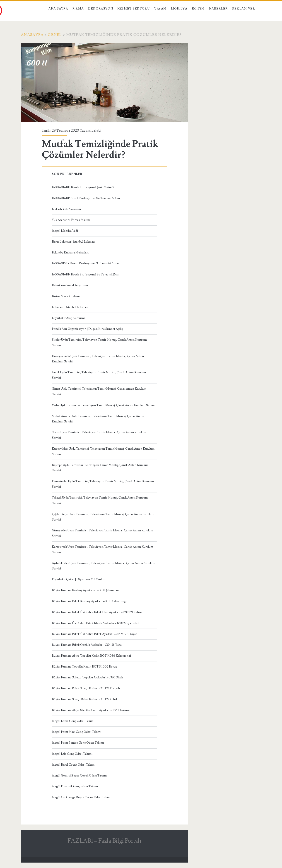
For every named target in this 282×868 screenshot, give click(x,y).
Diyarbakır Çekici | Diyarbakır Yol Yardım (79, 579)
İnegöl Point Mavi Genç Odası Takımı (77, 732)
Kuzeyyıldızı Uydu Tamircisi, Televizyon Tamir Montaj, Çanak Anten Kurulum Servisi (103, 451)
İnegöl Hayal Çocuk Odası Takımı (74, 765)
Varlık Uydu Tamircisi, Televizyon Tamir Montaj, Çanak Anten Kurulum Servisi (104, 405)
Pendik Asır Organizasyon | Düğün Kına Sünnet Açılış (87, 329)
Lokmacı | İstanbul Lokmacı (70, 307)
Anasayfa (32, 35)
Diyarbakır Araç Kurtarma (69, 318)
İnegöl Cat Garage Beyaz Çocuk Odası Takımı (82, 797)
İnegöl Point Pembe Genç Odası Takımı (78, 743)
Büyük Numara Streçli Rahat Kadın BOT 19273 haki (85, 699)
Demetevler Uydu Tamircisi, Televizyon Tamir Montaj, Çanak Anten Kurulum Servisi (103, 484)
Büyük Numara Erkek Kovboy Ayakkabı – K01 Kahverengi (89, 601)
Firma (78, 9)
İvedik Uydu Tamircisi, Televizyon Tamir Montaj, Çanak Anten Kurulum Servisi (99, 375)
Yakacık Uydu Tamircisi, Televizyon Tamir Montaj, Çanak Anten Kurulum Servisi (100, 500)
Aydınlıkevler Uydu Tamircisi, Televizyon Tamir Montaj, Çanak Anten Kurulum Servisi (104, 566)
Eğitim (198, 9)
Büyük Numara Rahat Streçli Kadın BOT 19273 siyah (86, 688)
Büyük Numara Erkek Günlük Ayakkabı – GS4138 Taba (87, 645)
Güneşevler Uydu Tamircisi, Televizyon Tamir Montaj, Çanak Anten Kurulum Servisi (102, 533)
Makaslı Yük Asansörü (66, 209)
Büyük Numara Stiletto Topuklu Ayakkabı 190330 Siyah (87, 678)
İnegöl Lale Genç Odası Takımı (72, 754)
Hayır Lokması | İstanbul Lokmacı (74, 242)
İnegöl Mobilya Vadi (65, 231)
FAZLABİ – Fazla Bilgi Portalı (104, 841)
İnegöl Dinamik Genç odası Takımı (75, 786)
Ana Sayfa (58, 9)
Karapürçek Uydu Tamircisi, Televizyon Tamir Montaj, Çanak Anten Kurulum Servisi (102, 550)
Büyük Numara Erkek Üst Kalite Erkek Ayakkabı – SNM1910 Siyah (95, 634)
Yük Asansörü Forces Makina (71, 220)
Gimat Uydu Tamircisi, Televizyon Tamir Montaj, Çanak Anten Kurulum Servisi (99, 391)
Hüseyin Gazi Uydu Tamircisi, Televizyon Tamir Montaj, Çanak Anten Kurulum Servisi (98, 359)
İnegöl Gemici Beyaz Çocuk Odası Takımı (79, 776)
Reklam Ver (244, 9)
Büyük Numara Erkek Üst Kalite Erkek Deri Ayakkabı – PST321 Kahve (97, 612)
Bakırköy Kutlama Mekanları (70, 253)
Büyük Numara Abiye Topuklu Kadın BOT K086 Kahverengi (91, 656)
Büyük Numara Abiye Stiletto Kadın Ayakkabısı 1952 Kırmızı (91, 710)
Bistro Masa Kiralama (66, 296)
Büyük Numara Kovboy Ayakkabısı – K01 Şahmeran (85, 590)
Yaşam (160, 9)
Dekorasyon (101, 9)
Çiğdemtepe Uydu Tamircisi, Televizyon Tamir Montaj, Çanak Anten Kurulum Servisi (103, 517)
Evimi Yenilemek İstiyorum (70, 285)
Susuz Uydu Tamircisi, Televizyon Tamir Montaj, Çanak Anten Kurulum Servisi (99, 435)
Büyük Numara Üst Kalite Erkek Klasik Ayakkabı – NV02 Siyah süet (95, 623)
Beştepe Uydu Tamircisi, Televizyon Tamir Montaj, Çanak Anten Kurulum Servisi (100, 468)
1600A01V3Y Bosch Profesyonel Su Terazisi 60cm (86, 263)
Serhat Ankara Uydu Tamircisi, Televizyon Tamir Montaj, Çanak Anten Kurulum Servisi (98, 419)
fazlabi (96, 130)
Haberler (218, 9)
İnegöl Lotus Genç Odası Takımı (73, 721)
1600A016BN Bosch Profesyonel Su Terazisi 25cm (86, 275)
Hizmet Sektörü (134, 9)
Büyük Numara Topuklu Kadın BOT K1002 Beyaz (84, 667)
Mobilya (179, 9)
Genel (55, 35)
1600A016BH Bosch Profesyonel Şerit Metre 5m (84, 187)
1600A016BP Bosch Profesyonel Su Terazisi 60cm (86, 198)
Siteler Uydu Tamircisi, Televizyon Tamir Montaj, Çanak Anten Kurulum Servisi (99, 342)
